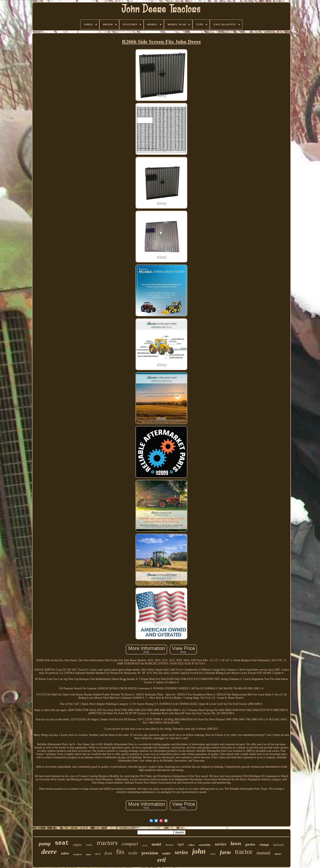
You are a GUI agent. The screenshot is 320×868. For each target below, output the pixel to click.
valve (65, 853)
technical (77, 854)
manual (263, 853)
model (156, 844)
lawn (236, 843)
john (199, 851)
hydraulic (279, 845)
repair (88, 854)
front (108, 853)
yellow (192, 845)
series (181, 852)
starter (278, 854)
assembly (205, 845)
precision (150, 853)
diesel (145, 845)
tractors (107, 843)
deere (49, 852)
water (166, 853)
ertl (161, 860)
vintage (264, 845)
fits (120, 852)
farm (225, 852)
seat (62, 843)
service (221, 844)
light (181, 844)
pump (45, 844)
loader (89, 845)
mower (169, 845)
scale (133, 853)
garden (250, 844)
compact (130, 844)
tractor (244, 852)
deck (98, 854)
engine (77, 845)
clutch (213, 854)
